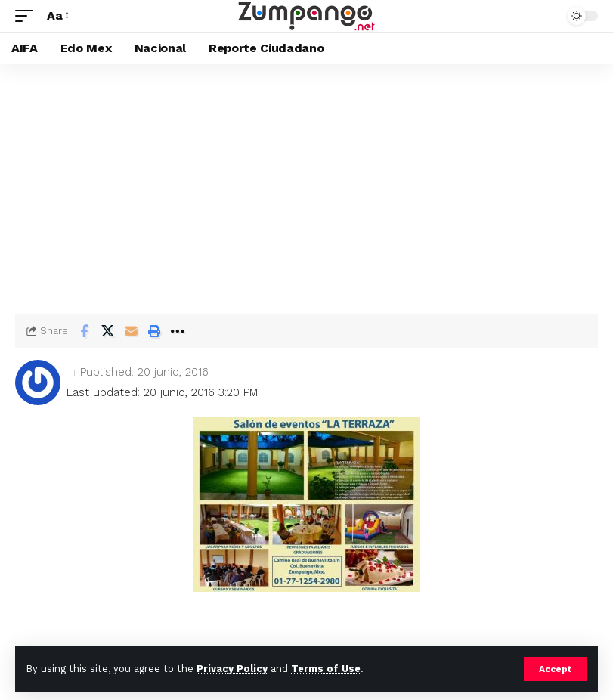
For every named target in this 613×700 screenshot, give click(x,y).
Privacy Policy (232, 669)
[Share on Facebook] (84, 331)
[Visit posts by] (38, 383)
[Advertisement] (306, 178)
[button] (555, 669)
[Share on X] (107, 331)
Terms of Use (326, 669)
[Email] (131, 331)
